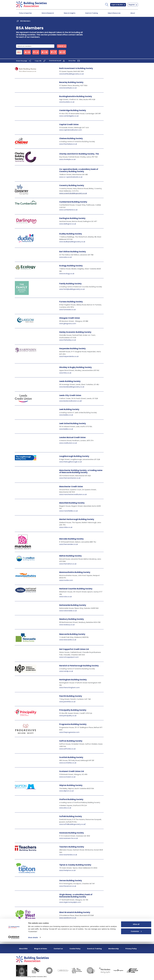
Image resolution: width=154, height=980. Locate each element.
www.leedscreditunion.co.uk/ (71, 401)
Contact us (58, 949)
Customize (136, 970)
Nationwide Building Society (73, 605)
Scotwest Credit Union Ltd (72, 771)
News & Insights (70, 13)
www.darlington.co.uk (68, 224)
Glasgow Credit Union (70, 318)
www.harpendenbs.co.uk (69, 356)
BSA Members (25, 21)
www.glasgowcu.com (68, 323)
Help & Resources (114, 13)
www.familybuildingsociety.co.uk (72, 289)
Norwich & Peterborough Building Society (79, 666)
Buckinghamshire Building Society (76, 96)
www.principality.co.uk (68, 716)
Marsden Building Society (71, 539)
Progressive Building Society (73, 724)
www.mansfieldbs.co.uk (68, 511)
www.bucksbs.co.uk (67, 102)
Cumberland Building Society (73, 202)
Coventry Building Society (72, 185)
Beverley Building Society (71, 82)
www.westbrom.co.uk (68, 918)
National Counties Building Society (76, 589)
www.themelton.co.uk (68, 564)
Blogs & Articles (41, 949)
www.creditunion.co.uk (68, 443)
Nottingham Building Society (73, 680)
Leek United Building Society (73, 423)
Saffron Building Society (71, 741)
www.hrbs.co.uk (65, 373)
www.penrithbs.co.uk (67, 702)
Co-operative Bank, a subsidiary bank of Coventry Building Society (79, 170)
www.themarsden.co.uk (68, 544)
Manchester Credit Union (71, 487)
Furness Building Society (71, 302)
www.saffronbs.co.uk (67, 749)
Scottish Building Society (71, 757)
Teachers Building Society (72, 847)
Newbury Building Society (72, 619)
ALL (19, 52)
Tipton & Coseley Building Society (75, 865)
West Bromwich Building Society (75, 912)
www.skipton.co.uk (66, 791)
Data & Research (48, 13)
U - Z (62, 52)
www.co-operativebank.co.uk (71, 177)
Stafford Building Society (71, 799)
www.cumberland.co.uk (68, 210)
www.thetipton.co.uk (67, 870)
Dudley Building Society (71, 234)
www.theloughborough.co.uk (70, 462)
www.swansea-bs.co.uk (68, 838)
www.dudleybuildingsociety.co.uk (72, 242)
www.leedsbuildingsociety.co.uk (72, 387)
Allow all (136, 963)
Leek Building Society (69, 409)
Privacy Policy (131, 949)
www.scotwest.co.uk (67, 777)
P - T (54, 52)
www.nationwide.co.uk (68, 611)
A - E (27, 52)
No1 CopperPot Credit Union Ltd (74, 649)
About (133, 13)
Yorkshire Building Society (72, 928)
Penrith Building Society (71, 696)
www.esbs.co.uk (65, 257)
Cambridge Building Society (73, 110)
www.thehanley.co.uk (68, 340)
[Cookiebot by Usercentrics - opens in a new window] (14, 976)
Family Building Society (70, 284)
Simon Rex (75, 61)
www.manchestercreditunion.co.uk (73, 494)
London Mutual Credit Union (72, 437)
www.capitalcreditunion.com (71, 130)
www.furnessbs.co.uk (67, 309)
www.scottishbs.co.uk (68, 763)
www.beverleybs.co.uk (68, 88)
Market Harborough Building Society (77, 519)
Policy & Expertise (25, 13)
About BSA (23, 949)
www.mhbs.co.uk (66, 527)
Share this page (24, 61)
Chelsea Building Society (71, 138)
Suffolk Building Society (71, 816)
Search (62, 46)
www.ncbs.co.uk (65, 597)
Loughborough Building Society (74, 456)
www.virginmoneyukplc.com (70, 902)
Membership (114, 949)
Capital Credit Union (69, 124)
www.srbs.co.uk (65, 808)
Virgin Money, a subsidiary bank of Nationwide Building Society (76, 896)
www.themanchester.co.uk (70, 478)
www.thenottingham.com (69, 687)
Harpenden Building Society (72, 349)
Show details (33, 976)
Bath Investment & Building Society (76, 68)
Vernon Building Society (71, 881)
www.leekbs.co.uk (66, 415)
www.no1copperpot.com (69, 657)
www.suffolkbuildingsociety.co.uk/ (73, 824)
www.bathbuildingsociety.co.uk (71, 74)
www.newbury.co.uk (67, 625)
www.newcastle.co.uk (68, 640)
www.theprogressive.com (69, 732)
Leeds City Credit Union (70, 395)
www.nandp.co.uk (66, 671)
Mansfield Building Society (72, 503)
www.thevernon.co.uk (68, 886)
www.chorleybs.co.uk (67, 159)
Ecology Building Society (71, 266)
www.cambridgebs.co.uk (69, 116)
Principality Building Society (73, 710)
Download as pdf (58, 61)
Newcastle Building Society (72, 634)
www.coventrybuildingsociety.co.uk (73, 193)
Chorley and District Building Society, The (79, 154)
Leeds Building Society (70, 381)
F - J (36, 52)
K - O (45, 52)
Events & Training (92, 13)
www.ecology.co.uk (67, 274)
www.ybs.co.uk (65, 933)
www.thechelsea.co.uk (68, 144)
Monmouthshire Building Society (75, 572)
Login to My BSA (118, 5)
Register (133, 5)
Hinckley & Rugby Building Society (76, 367)
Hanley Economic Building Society (75, 332)
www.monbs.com (66, 580)
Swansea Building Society (72, 833)
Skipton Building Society (71, 785)
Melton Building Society (70, 556)
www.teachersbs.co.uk (68, 855)
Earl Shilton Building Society (73, 252)
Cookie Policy (75, 949)
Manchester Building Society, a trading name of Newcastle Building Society (81, 471)
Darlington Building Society (72, 218)
